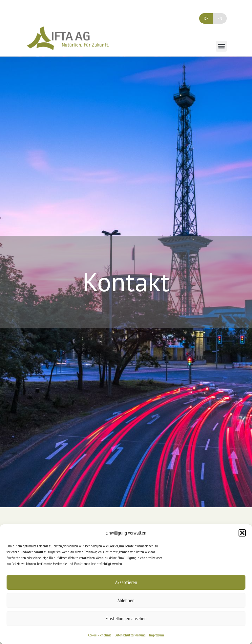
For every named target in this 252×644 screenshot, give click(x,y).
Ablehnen (126, 600)
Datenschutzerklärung (130, 635)
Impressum (157, 635)
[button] (242, 533)
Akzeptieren (126, 582)
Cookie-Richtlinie (100, 635)
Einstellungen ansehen (126, 619)
